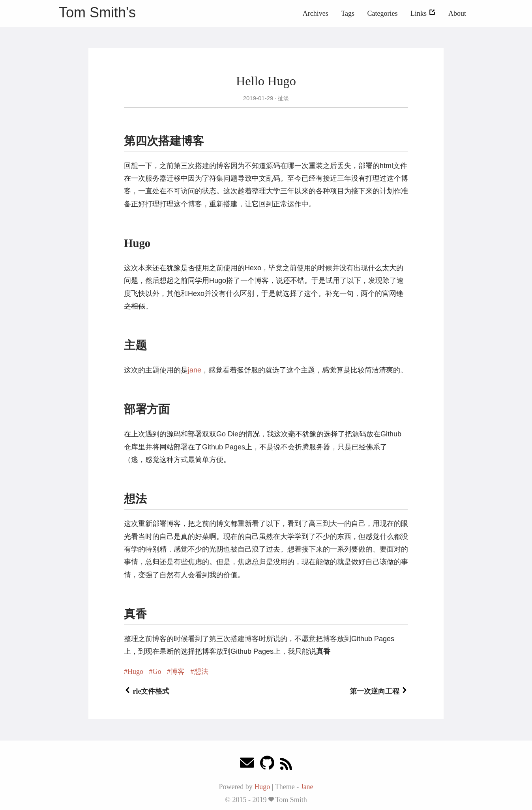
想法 (201, 672)
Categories (383, 13)
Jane (307, 787)
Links (423, 13)
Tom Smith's (97, 12)
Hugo (135, 672)
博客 (178, 672)
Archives (316, 13)
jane (195, 370)
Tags (348, 13)
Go (157, 672)
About (457, 13)
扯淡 (283, 98)
